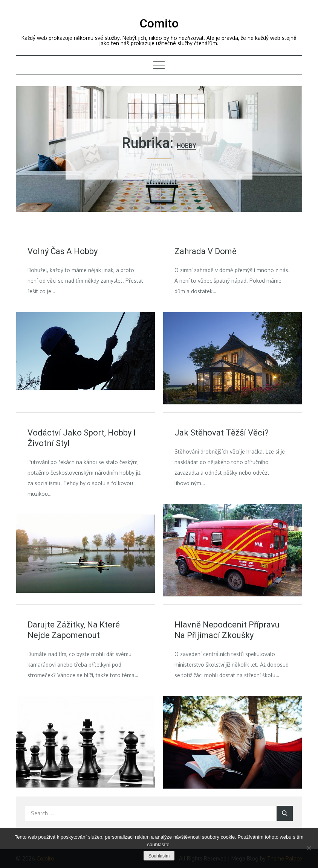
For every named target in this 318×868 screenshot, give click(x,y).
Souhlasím (159, 856)
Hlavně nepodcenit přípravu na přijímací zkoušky (227, 630)
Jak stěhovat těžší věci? (222, 433)
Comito (159, 23)
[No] (309, 848)
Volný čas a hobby (63, 251)
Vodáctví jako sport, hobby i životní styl (82, 438)
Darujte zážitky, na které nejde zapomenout (74, 630)
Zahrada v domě (206, 251)
